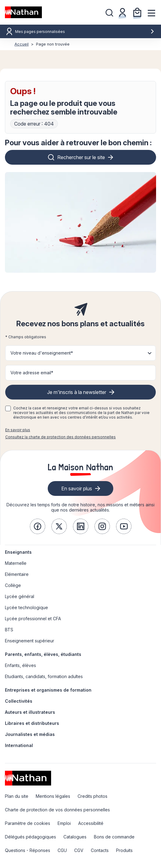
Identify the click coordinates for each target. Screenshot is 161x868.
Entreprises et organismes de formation (48, 690)
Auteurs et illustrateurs (30, 712)
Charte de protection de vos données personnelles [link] (57, 810)
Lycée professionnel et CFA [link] (33, 619)
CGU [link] (62, 850)
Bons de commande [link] (114, 837)
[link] (38, 526)
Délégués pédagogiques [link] (30, 837)
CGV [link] (79, 850)
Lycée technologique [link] (26, 607)
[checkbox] (8, 408)
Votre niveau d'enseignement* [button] (42, 353)
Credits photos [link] (93, 796)
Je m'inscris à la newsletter (77, 392)
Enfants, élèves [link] (20, 665)
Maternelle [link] (16, 563)
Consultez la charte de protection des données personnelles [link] (60, 437)
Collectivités (19, 701)
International (19, 745)
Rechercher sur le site (81, 157)
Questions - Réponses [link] (28, 850)
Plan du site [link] (17, 796)
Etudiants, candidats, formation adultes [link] (44, 676)
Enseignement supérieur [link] (30, 641)
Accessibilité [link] (91, 823)
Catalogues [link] (75, 837)
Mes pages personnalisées (85, 32)
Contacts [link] (100, 850)
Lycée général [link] (20, 596)
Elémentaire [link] (17, 574)
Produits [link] (124, 850)
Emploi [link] (64, 823)
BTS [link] (9, 630)
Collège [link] (13, 585)
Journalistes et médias (30, 734)
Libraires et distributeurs (32, 723)
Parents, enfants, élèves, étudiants (43, 654)
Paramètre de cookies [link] (28, 823)
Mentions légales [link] (53, 796)
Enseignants (18, 552)
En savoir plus (18, 430)
